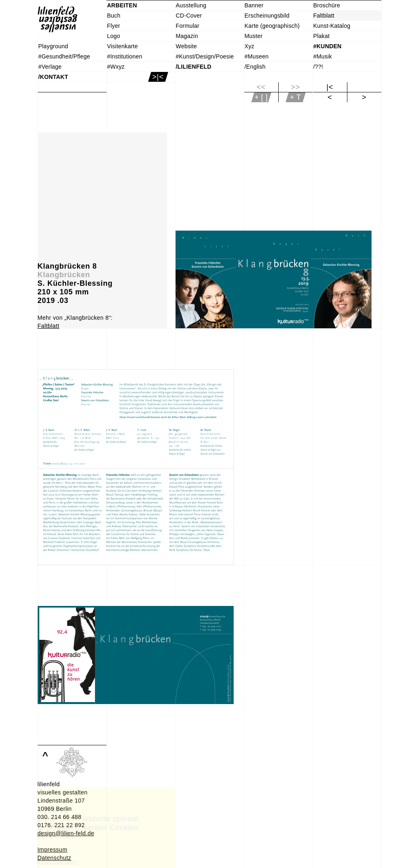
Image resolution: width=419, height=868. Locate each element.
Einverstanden (57, 861)
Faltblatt (49, 326)
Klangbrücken (64, 275)
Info (42, 853)
